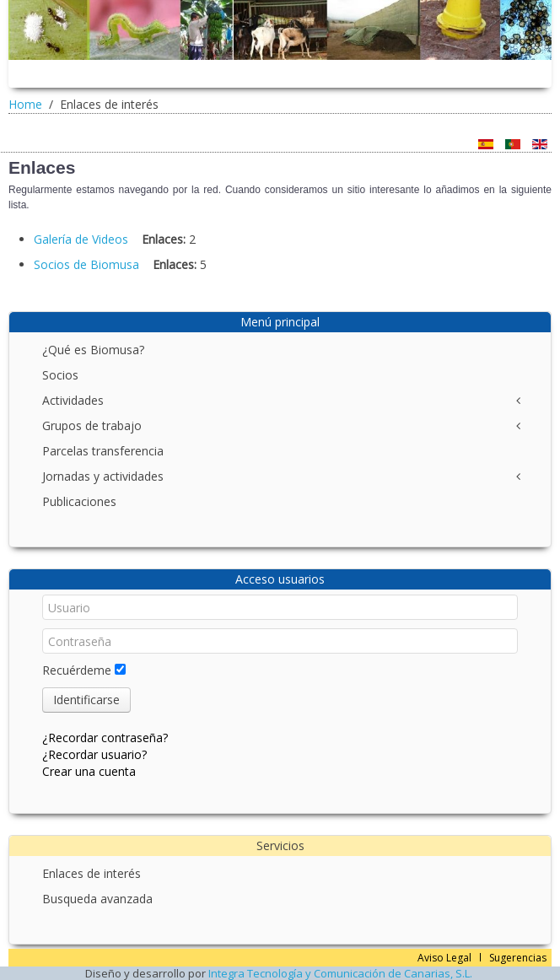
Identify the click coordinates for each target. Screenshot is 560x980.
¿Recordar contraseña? (105, 738)
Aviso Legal (444, 958)
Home (25, 104)
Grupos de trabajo (92, 425)
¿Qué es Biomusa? (93, 350)
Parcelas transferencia (103, 451)
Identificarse (86, 700)
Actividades (73, 400)
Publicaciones (79, 501)
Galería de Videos (81, 239)
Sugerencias (518, 958)
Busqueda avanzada (97, 899)
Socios (60, 375)
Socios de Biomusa (86, 264)
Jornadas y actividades (103, 476)
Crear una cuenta (89, 771)
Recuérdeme (77, 670)
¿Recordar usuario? (94, 754)
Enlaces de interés (92, 873)
